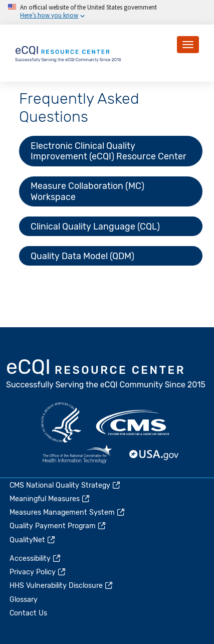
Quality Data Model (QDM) (82, 256)
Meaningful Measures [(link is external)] (50, 499)
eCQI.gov (106, 375)
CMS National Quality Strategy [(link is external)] (65, 485)
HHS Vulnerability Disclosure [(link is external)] (62, 586)
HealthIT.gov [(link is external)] (77, 455)
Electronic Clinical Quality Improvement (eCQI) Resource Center (109, 151)
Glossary (24, 600)
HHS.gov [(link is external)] (61, 422)
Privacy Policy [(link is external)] (38, 572)
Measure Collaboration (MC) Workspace (87, 191)
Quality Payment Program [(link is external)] (58, 526)
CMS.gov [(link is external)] (133, 422)
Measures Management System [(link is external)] (68, 512)
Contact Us (28, 613)
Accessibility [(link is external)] (36, 559)
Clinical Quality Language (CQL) (95, 226)
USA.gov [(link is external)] (154, 455)
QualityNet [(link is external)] (33, 540)
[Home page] (69, 52)
